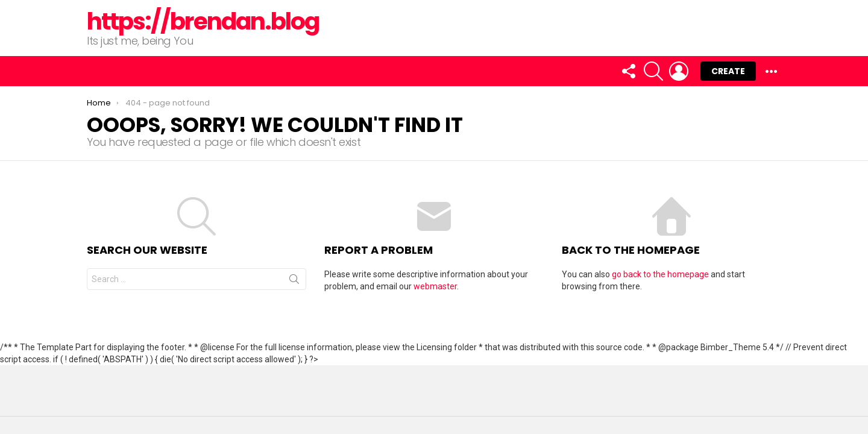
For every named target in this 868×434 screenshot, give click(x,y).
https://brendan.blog (203, 21)
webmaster (435, 286)
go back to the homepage (660, 274)
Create (728, 71)
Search (294, 281)
